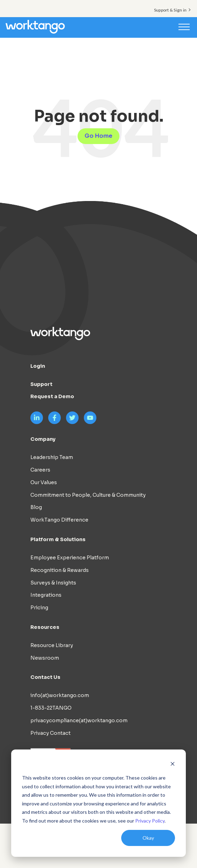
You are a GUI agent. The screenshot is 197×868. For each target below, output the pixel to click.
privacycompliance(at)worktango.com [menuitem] (79, 720)
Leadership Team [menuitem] (52, 457)
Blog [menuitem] (36, 507)
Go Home (98, 136)
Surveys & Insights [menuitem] (53, 583)
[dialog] (98, 803)
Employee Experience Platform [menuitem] (70, 558)
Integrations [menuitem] (46, 595)
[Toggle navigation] (184, 27)
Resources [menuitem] (45, 627)
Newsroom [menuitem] (45, 658)
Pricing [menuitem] (39, 608)
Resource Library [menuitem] (52, 645)
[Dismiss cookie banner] (173, 765)
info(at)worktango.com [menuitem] (60, 695)
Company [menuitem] (43, 439)
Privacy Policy (150, 821)
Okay (148, 838)
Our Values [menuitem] (44, 482)
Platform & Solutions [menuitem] (58, 539)
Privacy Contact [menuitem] (50, 733)
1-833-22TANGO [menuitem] (51, 708)
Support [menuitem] (41, 384)
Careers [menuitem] (40, 470)
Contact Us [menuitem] (45, 677)
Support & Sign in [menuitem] (170, 10)
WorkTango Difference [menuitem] (59, 520)
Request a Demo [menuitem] (52, 396)
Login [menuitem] (38, 366)
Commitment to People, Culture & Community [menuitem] (88, 495)
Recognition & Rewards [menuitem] (60, 570)
